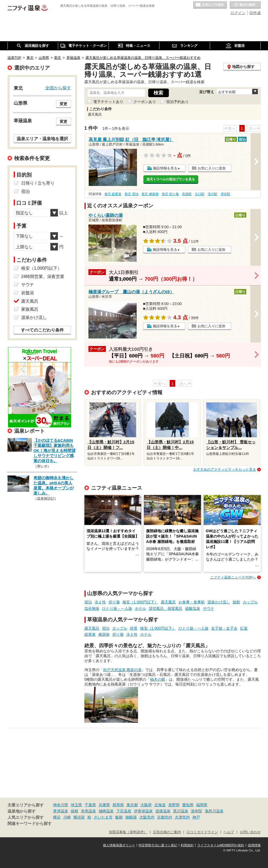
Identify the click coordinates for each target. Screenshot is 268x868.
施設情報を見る (165, 168)
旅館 (236, 602)
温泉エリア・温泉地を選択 (42, 139)
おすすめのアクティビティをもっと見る (225, 469)
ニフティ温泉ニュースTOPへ (233, 577)
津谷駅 (225, 194)
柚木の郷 (158, 679)
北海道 (160, 805)
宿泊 (88, 602)
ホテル (140, 608)
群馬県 (118, 805)
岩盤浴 (28, 293)
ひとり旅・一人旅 (117, 608)
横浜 (57, 817)
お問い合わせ (250, 832)
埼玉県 (76, 805)
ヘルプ (229, 832)
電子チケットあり (108, 102)
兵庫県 (104, 805)
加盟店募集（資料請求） (128, 832)
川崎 (67, 817)
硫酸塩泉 (193, 608)
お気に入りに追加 (212, 168)
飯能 (119, 817)
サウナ (209, 608)
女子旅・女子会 (224, 628)
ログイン (238, 13)
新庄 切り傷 (170, 194)
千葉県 (90, 805)
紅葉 (244, 628)
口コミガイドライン (202, 832)
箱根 (75, 811)
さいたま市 (103, 817)
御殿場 (131, 817)
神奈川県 (61, 805)
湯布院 (196, 811)
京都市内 (165, 817)
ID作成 (255, 13)
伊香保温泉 (143, 811)
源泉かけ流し (219, 602)
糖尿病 (104, 634)
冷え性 (100, 602)
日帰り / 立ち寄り (38, 183)
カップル (250, 602)
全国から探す (58, 88)
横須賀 (79, 817)
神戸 (196, 817)
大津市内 (182, 817)
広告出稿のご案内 (167, 832)
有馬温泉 (88, 811)
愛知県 (188, 805)
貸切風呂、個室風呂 (166, 608)
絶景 (134, 628)
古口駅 (200, 194)
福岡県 (202, 805)
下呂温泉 (124, 811)
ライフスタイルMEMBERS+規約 (221, 845)
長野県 (174, 805)
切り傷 (114, 602)
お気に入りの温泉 (210, 5)
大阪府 (146, 805)
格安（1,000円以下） (140, 602)
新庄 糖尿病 (150, 194)
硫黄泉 (90, 634)
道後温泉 (163, 811)
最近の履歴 (245, 5)
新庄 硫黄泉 (113, 194)
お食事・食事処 (192, 602)
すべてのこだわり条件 (42, 330)
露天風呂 (168, 602)
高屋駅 (187, 194)
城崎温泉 (106, 811)
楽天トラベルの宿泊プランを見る (171, 179)
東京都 (132, 805)
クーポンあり (145, 102)
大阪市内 (147, 817)
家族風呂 (30, 309)
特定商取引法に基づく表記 (158, 845)
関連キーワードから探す (30, 824)
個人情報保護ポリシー (119, 845)
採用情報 (254, 845)
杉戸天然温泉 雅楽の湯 (122, 670)
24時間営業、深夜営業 (43, 277)
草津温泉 (61, 811)
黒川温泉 (181, 811)
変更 (64, 104)
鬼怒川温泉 (214, 811)
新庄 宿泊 (131, 194)
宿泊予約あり (177, 102)
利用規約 (187, 845)
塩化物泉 (92, 608)
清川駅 (213, 194)
